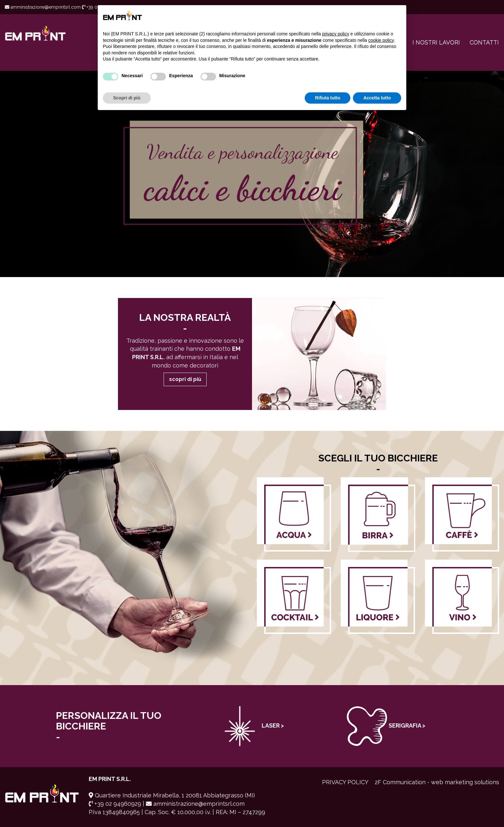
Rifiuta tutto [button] (328, 98)
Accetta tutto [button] (377, 98)
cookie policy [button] (381, 40)
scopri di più (185, 379)
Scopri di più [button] (127, 98)
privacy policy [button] (336, 34)
